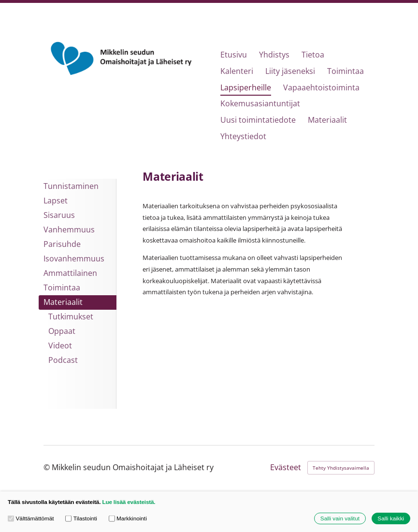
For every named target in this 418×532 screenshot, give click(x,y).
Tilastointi (81, 518)
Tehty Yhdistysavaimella (341, 468)
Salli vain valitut (340, 518)
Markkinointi (128, 518)
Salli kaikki (391, 518)
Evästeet (286, 468)
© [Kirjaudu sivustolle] (48, 467)
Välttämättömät (31, 518)
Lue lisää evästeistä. (129, 502)
